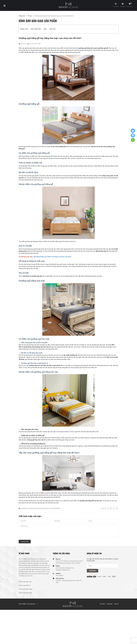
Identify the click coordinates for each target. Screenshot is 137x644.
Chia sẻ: (104, 508)
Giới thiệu (110, 604)
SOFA (45, 29)
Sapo (37, 604)
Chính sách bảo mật (25, 582)
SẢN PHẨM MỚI (36, 29)
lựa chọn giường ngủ (54, 508)
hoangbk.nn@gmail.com (63, 570)
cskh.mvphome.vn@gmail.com (65, 568)
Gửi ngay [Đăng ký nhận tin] (93, 571)
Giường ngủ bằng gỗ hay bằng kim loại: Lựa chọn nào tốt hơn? (50, 38)
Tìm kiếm (102, 604)
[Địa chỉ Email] (103, 566)
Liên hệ (116, 604)
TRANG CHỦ (24, 29)
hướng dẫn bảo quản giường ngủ (39, 508)
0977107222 (59, 576)
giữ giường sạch (25, 508)
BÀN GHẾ (52, 29)
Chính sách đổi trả (24, 585)
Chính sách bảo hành (25, 593)
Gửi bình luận (25, 542)
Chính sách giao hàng (26, 589)
